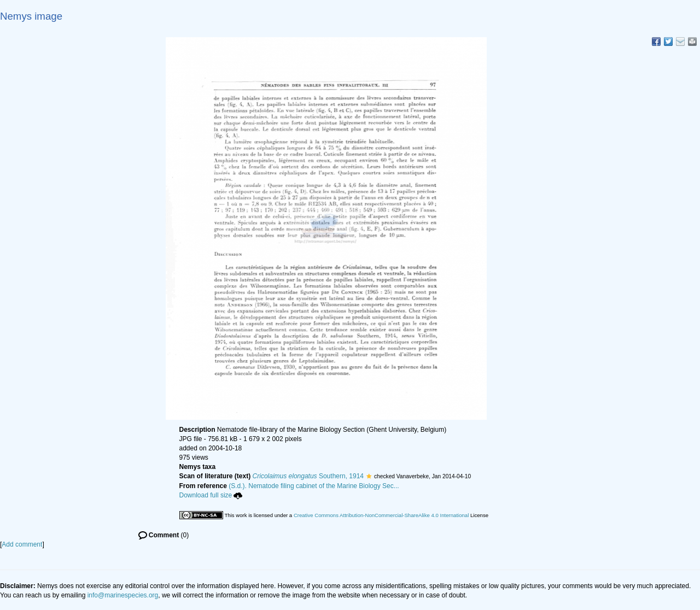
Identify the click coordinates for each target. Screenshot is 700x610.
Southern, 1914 (308, 476)
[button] (369, 476)
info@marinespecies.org (123, 595)
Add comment (22, 544)
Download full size (211, 495)
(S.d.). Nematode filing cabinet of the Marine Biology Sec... (314, 486)
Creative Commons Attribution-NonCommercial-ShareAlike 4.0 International (381, 515)
